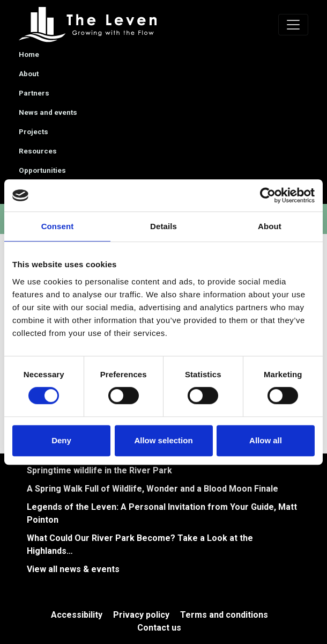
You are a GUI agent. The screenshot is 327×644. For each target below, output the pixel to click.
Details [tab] (163, 226)
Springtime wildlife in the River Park (99, 470)
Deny (61, 440)
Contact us (159, 628)
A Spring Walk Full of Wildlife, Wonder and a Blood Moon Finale (153, 489)
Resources (38, 151)
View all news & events (73, 569)
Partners (34, 93)
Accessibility (77, 615)
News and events (48, 112)
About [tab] (270, 226)
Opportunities (42, 170)
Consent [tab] (58, 226)
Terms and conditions (224, 615)
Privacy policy (141, 615)
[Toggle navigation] (293, 25)
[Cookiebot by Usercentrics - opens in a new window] (268, 195)
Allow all (266, 440)
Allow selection (163, 440)
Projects (34, 132)
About (29, 74)
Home (29, 54)
